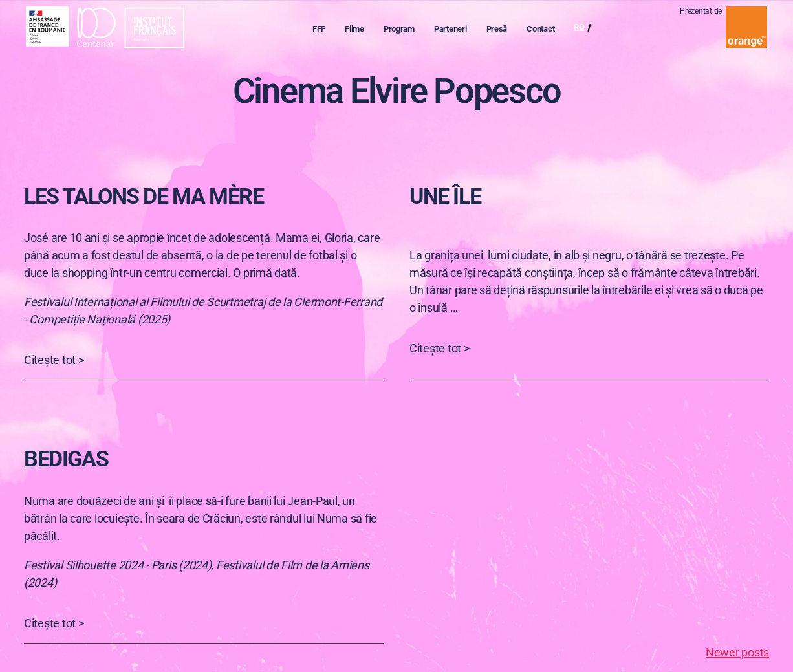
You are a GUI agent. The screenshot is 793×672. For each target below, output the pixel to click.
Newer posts (737, 652)
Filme (360, 30)
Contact (546, 30)
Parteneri (456, 30)
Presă (503, 30)
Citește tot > (54, 360)
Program (405, 30)
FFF (325, 30)
